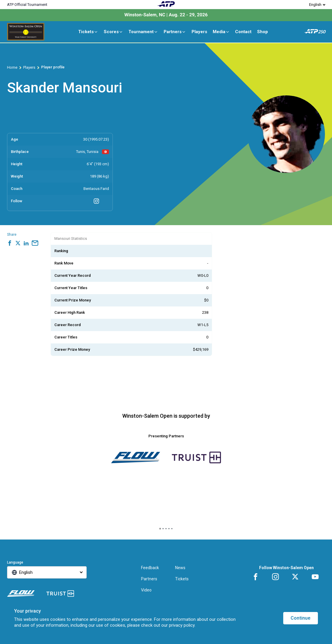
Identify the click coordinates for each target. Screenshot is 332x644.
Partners (175, 32)
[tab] (160, 529)
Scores (113, 32)
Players (199, 32)
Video (146, 590)
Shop (263, 32)
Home (12, 67)
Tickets (88, 32)
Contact (243, 32)
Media (221, 32)
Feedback (150, 568)
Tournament (143, 32)
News (180, 568)
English (315, 5)
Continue (301, 618)
